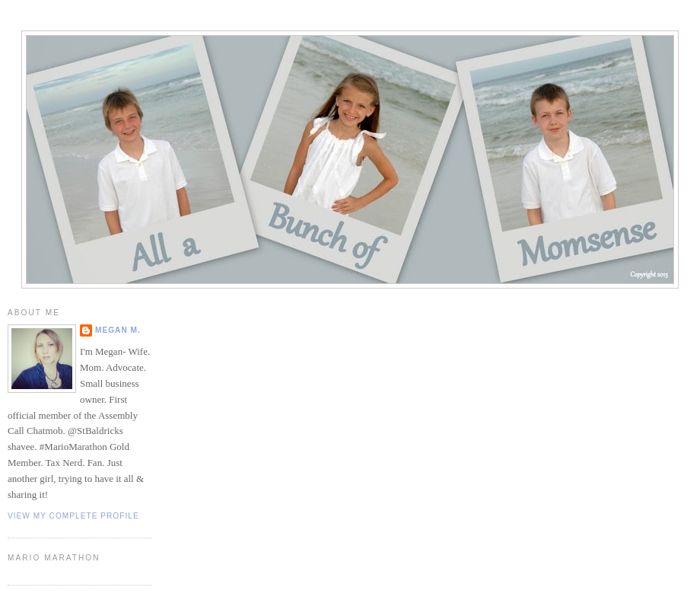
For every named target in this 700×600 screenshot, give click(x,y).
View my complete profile (73, 516)
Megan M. (118, 330)
